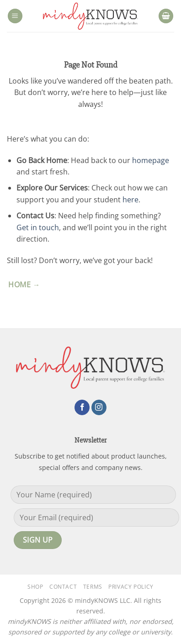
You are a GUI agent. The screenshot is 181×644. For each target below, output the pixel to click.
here (130, 200)
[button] (15, 16)
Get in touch (38, 227)
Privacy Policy (131, 587)
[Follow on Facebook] (82, 407)
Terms (93, 587)
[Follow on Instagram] (99, 407)
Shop (35, 587)
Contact (63, 587)
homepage (151, 160)
